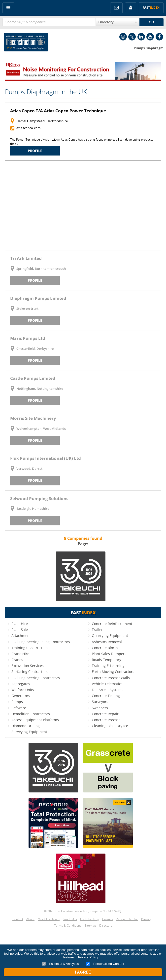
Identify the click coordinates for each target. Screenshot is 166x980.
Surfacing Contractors (30, 672)
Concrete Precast (106, 720)
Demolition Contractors (31, 714)
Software (19, 708)
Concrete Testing (106, 696)
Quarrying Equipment (110, 636)
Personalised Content (105, 964)
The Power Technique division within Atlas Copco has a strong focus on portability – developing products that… (82, 142)
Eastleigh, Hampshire (33, 509)
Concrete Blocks (105, 648)
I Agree (83, 972)
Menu (8, 8)
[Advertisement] (83, 205)
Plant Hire (20, 624)
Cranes (17, 660)
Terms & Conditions (68, 925)
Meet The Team (49, 919)
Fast (151, 8)
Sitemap (90, 925)
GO (151, 22)
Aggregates (21, 684)
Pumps (17, 702)
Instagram (123, 37)
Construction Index (26, 43)
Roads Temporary (106, 660)
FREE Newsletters (116, 8)
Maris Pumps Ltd (28, 338)
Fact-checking (90, 919)
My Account (131, 8)
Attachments (22, 636)
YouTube (150, 37)
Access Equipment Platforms (35, 720)
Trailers (98, 630)
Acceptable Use (127, 919)
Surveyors (100, 702)
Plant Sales (20, 630)
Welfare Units (23, 690)
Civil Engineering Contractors (36, 678)
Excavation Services (28, 666)
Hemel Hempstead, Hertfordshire (42, 121)
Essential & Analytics (60, 964)
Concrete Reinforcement (112, 624)
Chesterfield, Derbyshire (35, 349)
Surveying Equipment (29, 732)
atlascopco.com (28, 128)
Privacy (146, 919)
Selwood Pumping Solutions (39, 498)
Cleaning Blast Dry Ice (110, 726)
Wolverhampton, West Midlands (41, 429)
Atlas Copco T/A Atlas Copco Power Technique (58, 111)
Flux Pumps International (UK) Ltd (46, 458)
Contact (18, 919)
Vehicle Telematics (107, 684)
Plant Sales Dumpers (109, 654)
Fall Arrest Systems (108, 690)
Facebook (159, 37)
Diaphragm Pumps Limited (38, 298)
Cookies (108, 919)
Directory (106, 925)
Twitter (132, 37)
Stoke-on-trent (27, 309)
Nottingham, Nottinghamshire (40, 389)
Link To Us (70, 919)
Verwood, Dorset (29, 469)
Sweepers (100, 708)
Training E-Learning (108, 666)
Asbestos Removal (107, 642)
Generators (21, 696)
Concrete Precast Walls (111, 678)
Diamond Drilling (26, 726)
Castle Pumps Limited (33, 378)
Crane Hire (20, 654)
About (30, 919)
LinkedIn (141, 37)
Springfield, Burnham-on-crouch (41, 269)
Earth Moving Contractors (113, 672)
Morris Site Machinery (33, 418)
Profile (35, 151)
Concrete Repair (105, 714)
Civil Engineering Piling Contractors (41, 642)
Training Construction (30, 648)
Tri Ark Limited (26, 258)
